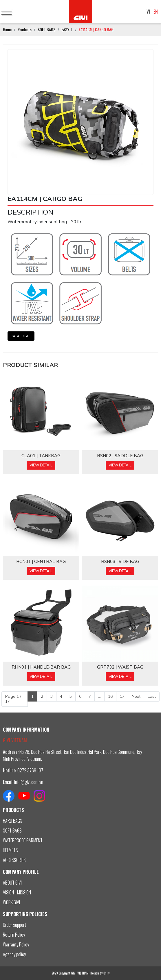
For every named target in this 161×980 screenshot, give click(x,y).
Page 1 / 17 (13, 699)
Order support (14, 925)
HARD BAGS (13, 821)
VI (148, 12)
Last (152, 696)
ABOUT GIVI (12, 883)
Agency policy (14, 954)
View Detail (41, 465)
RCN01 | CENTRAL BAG (41, 562)
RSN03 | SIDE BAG (120, 562)
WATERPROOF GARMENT (23, 840)
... (99, 696)
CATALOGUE (21, 336)
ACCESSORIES (14, 860)
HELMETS (10, 850)
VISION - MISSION (17, 892)
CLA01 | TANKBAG (41, 456)
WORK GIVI (11, 902)
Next (136, 696)
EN (156, 12)
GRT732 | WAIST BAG (120, 667)
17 (122, 696)
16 (110, 696)
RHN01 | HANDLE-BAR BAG (41, 667)
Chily (106, 973)
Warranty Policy (16, 944)
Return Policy (14, 935)
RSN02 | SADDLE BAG (120, 456)
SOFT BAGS (12, 830)
